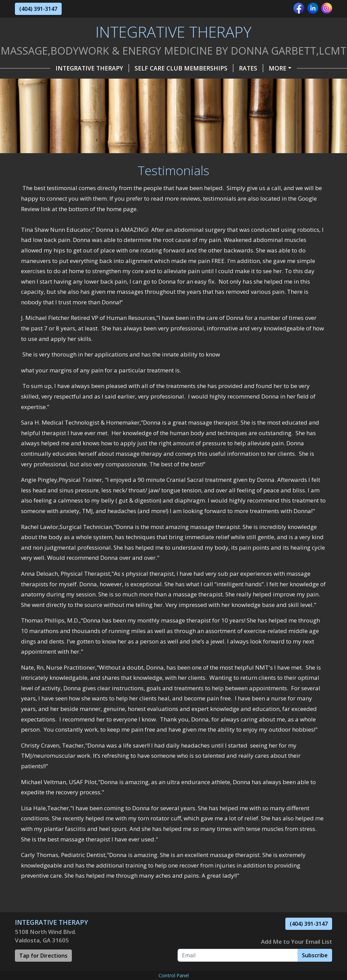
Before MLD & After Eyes (206, 140)
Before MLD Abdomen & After (72, 154)
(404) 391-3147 (38, 9)
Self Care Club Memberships (149, 68)
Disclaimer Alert (212, 154)
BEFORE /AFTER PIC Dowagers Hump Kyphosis (236, 125)
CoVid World (259, 97)
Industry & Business (192, 97)
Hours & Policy (115, 82)
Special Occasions (117, 97)
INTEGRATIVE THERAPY (57, 68)
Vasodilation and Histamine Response (88, 125)
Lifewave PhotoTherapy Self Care (79, 111)
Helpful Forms (177, 82)
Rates (216, 68)
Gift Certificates (51, 82)
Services (250, 68)
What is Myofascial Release (192, 111)
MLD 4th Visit (154, 154)
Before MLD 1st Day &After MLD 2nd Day (89, 140)
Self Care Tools (49, 97)
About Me (229, 82)
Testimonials (279, 82)
